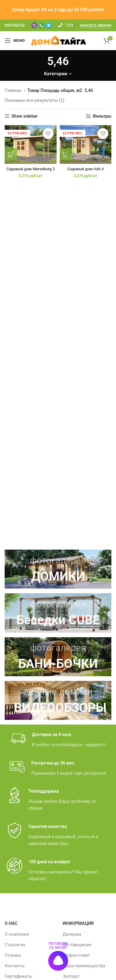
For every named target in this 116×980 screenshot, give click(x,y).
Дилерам (72, 934)
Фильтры (102, 116)
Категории (56, 74)
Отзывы (13, 955)
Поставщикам (77, 945)
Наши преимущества (84, 966)
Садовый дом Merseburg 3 (31, 169)
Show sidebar (25, 116)
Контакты (15, 966)
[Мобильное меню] (15, 41)
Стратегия (15, 945)
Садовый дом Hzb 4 (85, 169)
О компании (17, 934)
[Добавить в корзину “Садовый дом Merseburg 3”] (11, 155)
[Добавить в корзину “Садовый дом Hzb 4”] (66, 155)
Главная (13, 90)
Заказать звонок (96, 26)
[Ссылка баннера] (58, 569)
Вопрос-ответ (76, 955)
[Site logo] (59, 40)
